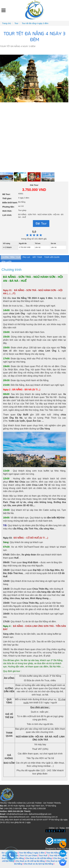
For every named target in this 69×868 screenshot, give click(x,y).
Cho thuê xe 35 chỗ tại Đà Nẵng (30, 861)
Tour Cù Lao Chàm (28, 855)
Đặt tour (37, 257)
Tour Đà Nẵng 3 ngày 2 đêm (32, 853)
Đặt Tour (41, 223)
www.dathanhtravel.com (19, 817)
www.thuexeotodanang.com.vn (44, 817)
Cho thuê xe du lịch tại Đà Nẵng (39, 864)
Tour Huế (43, 855)
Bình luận (6, 261)
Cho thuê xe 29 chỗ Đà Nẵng (39, 858)
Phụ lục (26, 257)
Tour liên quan (52, 257)
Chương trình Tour (11, 257)
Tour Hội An (55, 855)
